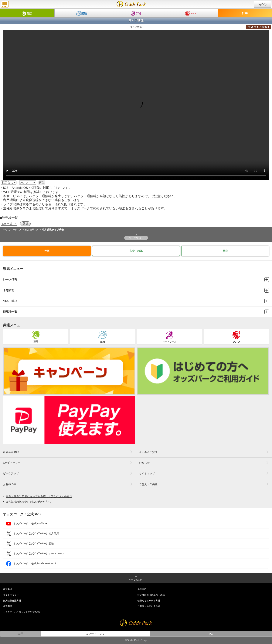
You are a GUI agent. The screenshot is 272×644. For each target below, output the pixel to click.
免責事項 (8, 606)
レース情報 (136, 280)
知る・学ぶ (136, 301)
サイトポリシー (11, 595)
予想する (136, 290)
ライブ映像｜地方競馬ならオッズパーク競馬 (131, 4)
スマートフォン (95, 634)
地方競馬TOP (32, 230)
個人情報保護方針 (12, 601)
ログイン (263, 4)
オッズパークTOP (13, 230)
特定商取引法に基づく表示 (151, 595)
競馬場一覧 (136, 312)
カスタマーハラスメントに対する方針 (22, 612)
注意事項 (8, 589)
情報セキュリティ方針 (149, 601)
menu (5, 4)
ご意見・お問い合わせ (149, 606)
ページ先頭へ (136, 238)
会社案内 (142, 589)
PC (211, 634)
